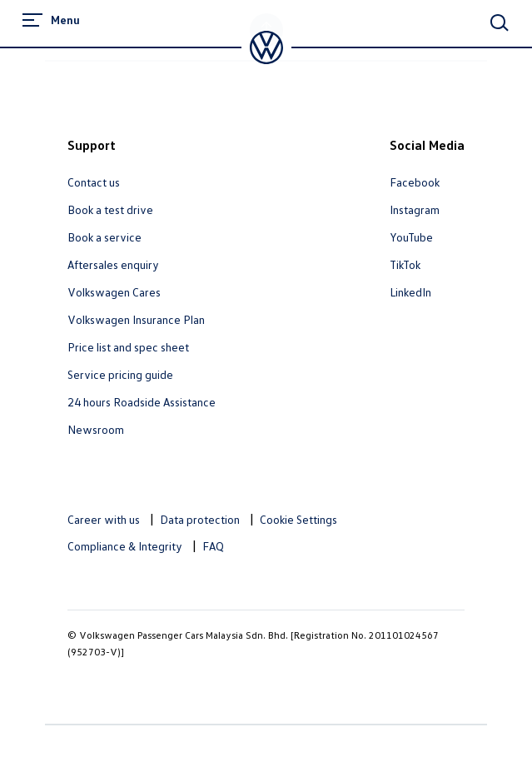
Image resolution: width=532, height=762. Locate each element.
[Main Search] (500, 22)
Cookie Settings (298, 519)
